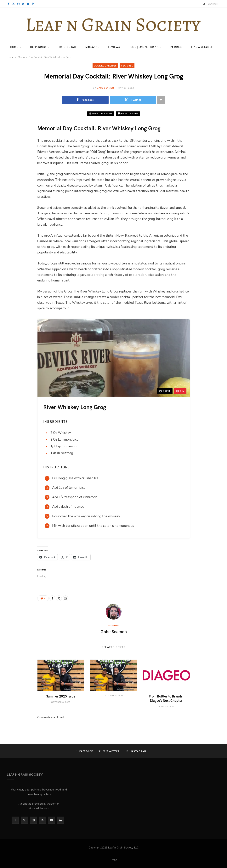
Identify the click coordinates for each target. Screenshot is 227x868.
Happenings (38, 47)
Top (113, 860)
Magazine (92, 47)
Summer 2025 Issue (61, 696)
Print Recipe (128, 114)
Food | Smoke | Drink (144, 47)
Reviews (114, 47)
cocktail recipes (105, 66)
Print (165, 391)
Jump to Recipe (101, 114)
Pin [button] (180, 391)
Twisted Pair (68, 47)
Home (14, 47)
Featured (127, 66)
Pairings (176, 47)
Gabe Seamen (105, 88)
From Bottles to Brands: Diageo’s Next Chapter (166, 698)
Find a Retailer (202, 47)
